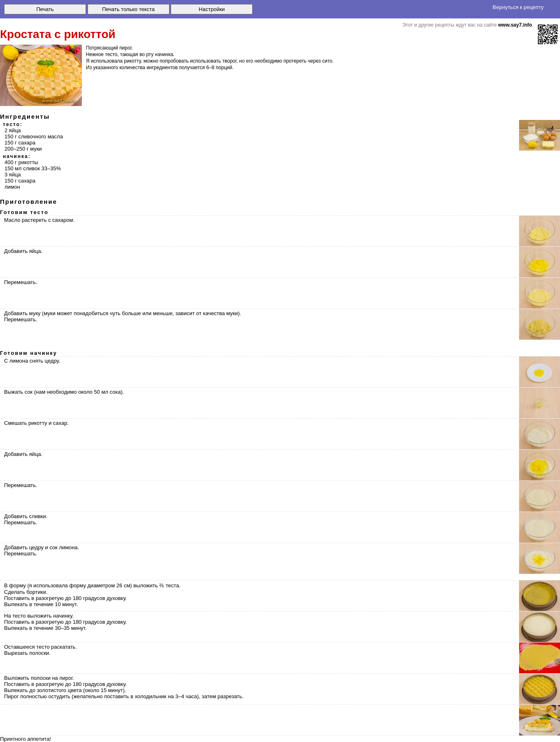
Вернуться (518, 7)
